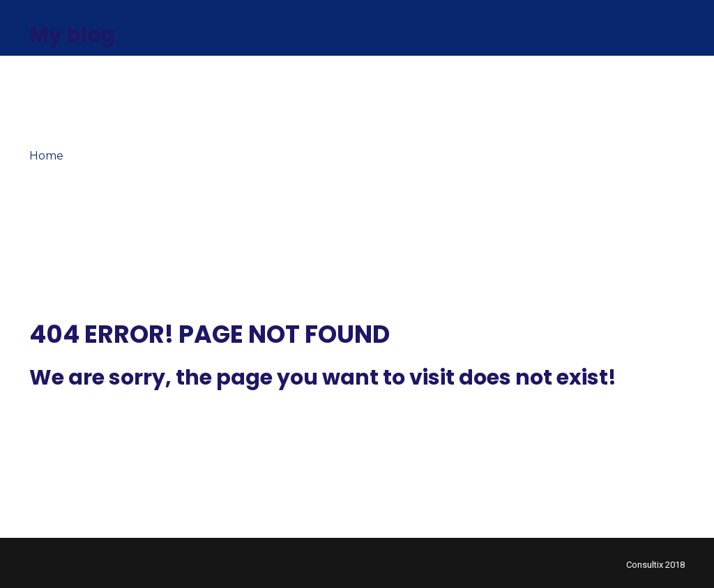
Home (46, 156)
